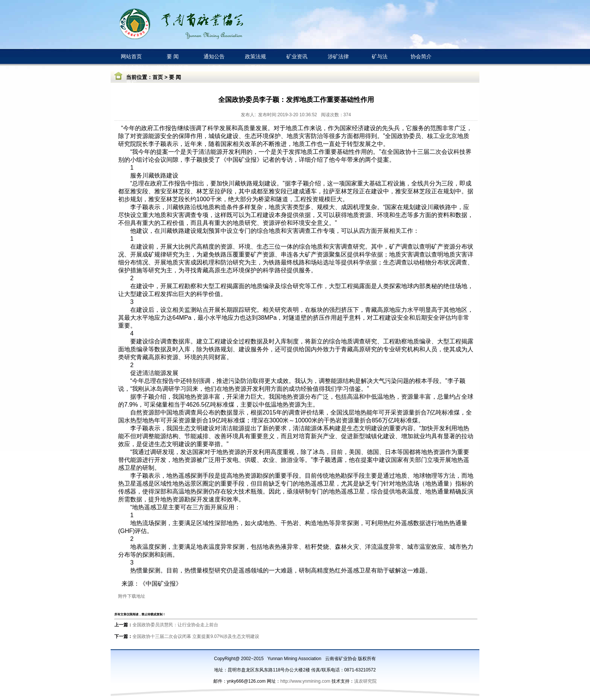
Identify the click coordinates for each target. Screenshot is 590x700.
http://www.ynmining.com (306, 681)
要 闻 (175, 77)
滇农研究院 (365, 681)
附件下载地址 (132, 596)
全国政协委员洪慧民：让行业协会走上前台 (175, 625)
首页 (158, 77)
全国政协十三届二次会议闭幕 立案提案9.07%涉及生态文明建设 (196, 636)
